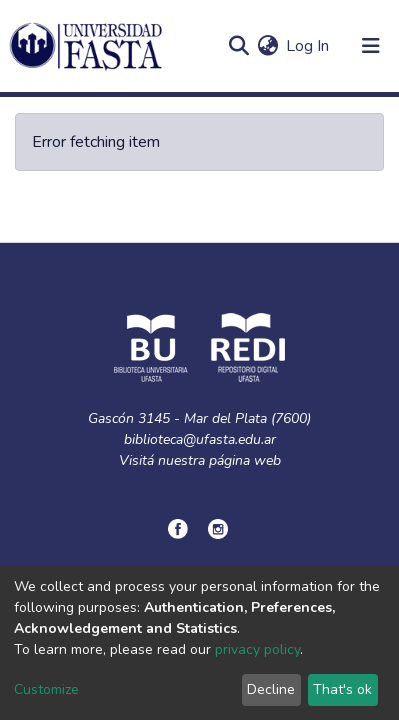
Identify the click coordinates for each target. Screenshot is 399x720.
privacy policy (257, 649)
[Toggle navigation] (371, 46)
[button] (267, 46)
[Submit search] (238, 46)
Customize (46, 689)
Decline (271, 689)
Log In (308, 46)
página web (245, 460)
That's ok (342, 689)
